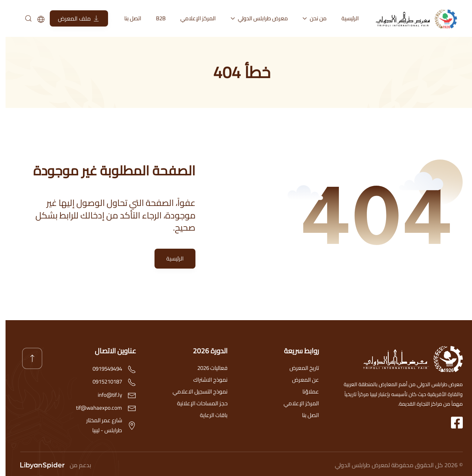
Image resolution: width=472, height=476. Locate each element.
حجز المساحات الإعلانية (197, 403)
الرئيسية (345, 18)
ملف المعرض (73, 18)
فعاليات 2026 (207, 368)
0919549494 (102, 369)
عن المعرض (300, 380)
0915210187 (102, 381)
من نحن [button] (309, 18)
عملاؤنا (305, 391)
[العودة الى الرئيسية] (413, 18)
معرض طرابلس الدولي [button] (254, 18)
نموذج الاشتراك (205, 380)
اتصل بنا (127, 18)
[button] (27, 358)
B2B (155, 18)
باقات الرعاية (208, 415)
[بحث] (22, 18)
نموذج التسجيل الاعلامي (195, 391)
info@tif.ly (104, 395)
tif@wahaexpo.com (93, 408)
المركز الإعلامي (192, 18)
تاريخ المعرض (299, 368)
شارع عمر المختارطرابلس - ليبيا (99, 425)
